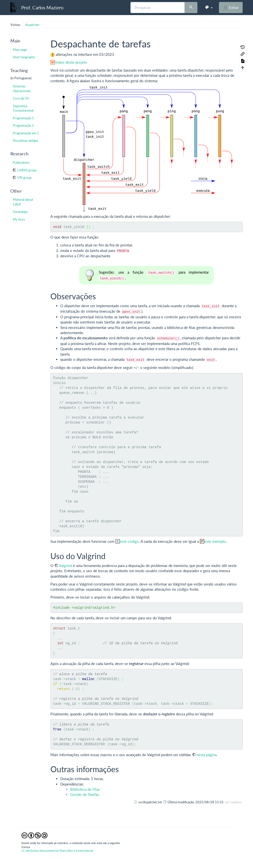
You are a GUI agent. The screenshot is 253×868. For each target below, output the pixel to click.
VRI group (24, 178)
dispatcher (32, 25)
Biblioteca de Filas (85, 789)
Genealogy (20, 212)
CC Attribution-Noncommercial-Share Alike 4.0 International (57, 851)
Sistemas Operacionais (22, 88)
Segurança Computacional (23, 108)
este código (129, 541)
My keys (19, 219)
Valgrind (65, 565)
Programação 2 (23, 125)
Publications (21, 162)
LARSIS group (27, 170)
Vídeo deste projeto (71, 62)
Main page (20, 50)
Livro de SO (21, 98)
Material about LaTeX (23, 202)
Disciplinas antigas (26, 141)
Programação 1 (23, 118)
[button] (209, 7)
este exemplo (215, 541)
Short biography (24, 57)
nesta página (206, 755)
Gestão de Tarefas (85, 794)
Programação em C (26, 133)
